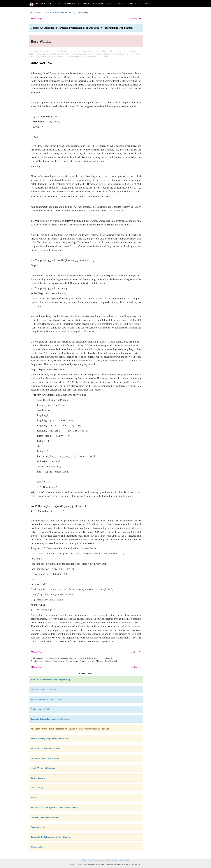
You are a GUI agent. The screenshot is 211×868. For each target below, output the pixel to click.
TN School (120, 3)
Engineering (98, 3)
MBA (110, 3)
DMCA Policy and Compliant (119, 860)
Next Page (135, 19)
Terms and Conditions (100, 860)
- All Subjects (44, 690)
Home (31, 12)
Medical (86, 3)
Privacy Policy (87, 860)
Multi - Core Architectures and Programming (56, 12)
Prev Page (36, 19)
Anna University (72, 3)
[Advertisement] (165, 52)
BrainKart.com (44, 4)
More (147, 3)
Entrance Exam (135, 3)
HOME (58, 3)
